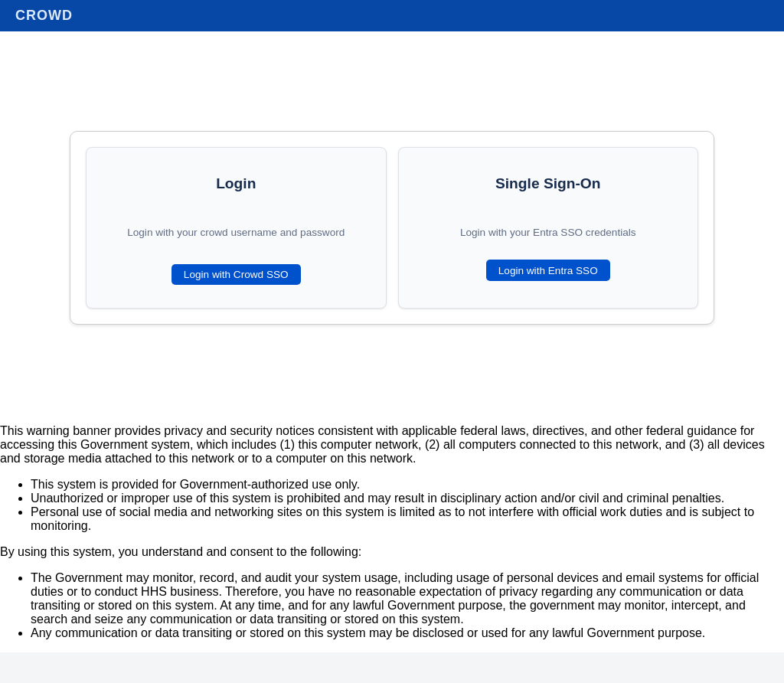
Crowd (44, 15)
